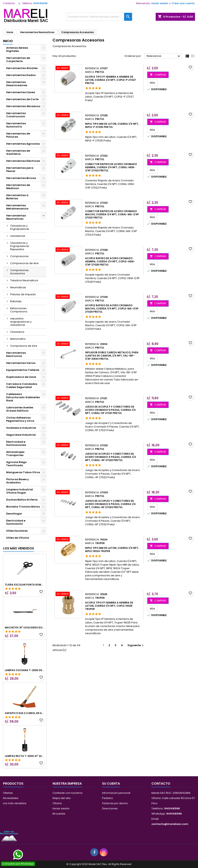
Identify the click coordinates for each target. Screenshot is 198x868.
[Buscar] (99, 17)
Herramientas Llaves (21, 92)
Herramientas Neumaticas (16, 217)
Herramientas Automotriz (16, 125)
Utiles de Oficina (18, 538)
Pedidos (107, 798)
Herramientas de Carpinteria (18, 60)
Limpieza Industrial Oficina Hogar (20, 491)
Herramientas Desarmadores (17, 84)
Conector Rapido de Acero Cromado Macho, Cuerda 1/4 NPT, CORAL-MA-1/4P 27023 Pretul (112, 214)
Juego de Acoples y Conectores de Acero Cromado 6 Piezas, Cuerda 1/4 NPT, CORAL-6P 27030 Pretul (110, 504)
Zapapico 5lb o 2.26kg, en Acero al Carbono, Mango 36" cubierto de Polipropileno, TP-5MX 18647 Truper (25, 713)
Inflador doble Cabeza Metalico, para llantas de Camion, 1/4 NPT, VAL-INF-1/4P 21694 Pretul (112, 356)
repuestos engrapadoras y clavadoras (21, 322)
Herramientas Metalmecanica (17, 207)
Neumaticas (18, 287)
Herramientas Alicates (22, 68)
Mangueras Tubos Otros (23, 472)
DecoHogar (14, 514)
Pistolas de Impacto (23, 294)
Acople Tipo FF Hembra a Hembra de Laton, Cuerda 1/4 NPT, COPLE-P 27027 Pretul (110, 80)
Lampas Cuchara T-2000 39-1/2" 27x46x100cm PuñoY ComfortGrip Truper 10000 (25, 670)
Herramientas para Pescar (20, 169)
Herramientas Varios (21, 363)
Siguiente (136, 645)
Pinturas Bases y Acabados (17, 481)
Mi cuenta (59, 814)
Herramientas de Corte (22, 99)
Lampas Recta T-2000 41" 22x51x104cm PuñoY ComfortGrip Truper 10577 (25, 756)
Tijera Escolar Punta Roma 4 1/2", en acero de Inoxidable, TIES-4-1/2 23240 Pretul (25, 585)
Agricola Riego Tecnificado (16, 464)
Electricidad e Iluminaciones (16, 443)
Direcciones (110, 808)
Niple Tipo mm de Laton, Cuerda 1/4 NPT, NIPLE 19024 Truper (112, 550)
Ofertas (8, 793)
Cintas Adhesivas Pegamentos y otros (20, 419)
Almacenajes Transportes (15, 454)
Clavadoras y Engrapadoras (20, 227)
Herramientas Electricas (23, 161)
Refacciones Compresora (19, 310)
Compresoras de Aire (24, 263)
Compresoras (19, 256)
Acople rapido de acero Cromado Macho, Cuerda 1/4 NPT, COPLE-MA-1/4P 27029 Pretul (112, 309)
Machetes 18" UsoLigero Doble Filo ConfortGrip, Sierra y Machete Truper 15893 (25, 628)
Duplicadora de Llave (21, 377)
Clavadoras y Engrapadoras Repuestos (20, 246)
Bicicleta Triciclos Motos (23, 507)
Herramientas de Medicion (18, 187)
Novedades (11, 798)
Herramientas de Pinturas (18, 135)
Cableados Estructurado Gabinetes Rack (23, 397)
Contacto (9, 3)
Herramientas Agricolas (23, 144)
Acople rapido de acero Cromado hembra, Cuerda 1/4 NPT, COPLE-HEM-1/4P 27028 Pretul (110, 261)
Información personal (116, 793)
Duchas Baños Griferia (22, 500)
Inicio (8, 41)
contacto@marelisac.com (170, 824)
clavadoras (18, 236)
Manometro (18, 339)
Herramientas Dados (21, 75)
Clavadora (17, 332)
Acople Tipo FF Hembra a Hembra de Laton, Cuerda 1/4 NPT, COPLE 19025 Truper (109, 606)
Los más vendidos (18, 548)
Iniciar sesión (160, 3)
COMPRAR (158, 75)
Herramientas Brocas (21, 178)
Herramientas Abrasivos (23, 106)
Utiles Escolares (17, 531)
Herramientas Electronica (16, 354)
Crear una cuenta (183, 3)
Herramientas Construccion (16, 115)
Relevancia (164, 56)
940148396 (40, 3)
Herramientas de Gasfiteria (18, 152)
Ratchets (16, 301)
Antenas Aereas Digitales (17, 49)
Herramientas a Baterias (17, 197)
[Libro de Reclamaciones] (9, 836)
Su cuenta (111, 784)
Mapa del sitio (62, 798)
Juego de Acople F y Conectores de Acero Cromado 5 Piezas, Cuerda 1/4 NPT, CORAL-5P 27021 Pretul (110, 410)
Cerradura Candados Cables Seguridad (22, 386)
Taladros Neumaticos (24, 280)
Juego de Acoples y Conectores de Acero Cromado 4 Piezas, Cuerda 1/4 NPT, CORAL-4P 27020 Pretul (110, 457)
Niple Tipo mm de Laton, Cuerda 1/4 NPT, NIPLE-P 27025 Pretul (112, 125)
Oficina (57, 803)
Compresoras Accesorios (19, 272)
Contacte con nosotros (68, 793)
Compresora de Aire (24, 346)
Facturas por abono (115, 803)
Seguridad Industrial (21, 435)
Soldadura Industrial (21, 428)
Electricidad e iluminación (16, 522)
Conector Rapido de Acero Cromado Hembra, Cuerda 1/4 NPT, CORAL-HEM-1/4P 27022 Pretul (111, 167)
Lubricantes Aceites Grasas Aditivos (20, 409)
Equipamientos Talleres (23, 370)
